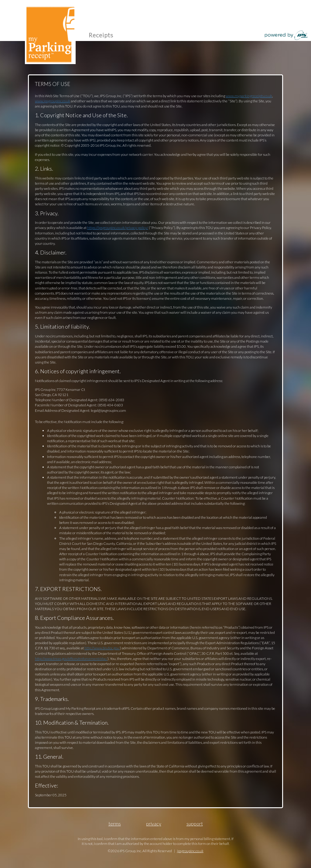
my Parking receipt (50, 34)
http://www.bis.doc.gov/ (102, 648)
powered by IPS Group (286, 35)
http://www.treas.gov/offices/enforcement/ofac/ (71, 659)
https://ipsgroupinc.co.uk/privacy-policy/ (118, 228)
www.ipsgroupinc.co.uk (53, 101)
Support (195, 824)
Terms (115, 824)
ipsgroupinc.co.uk (190, 851)
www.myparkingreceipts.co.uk (249, 96)
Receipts (101, 35)
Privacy (154, 824)
